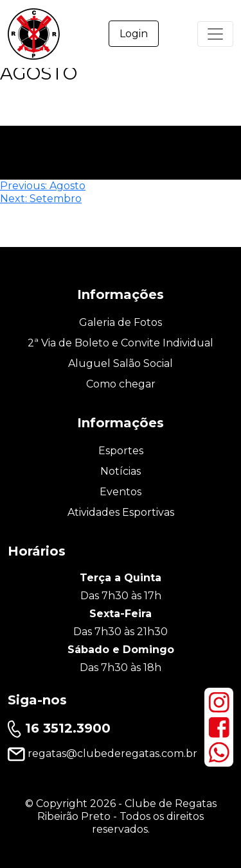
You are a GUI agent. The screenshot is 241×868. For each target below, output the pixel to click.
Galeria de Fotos (121, 322)
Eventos (121, 492)
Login (134, 34)
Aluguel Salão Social (121, 363)
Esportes (121, 451)
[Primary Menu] (215, 34)
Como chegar (121, 384)
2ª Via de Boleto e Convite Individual (121, 343)
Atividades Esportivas (121, 512)
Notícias (121, 471)
